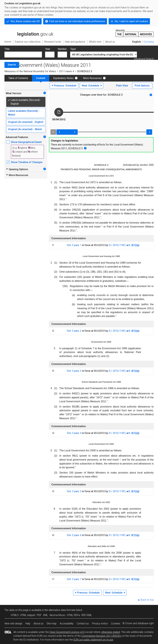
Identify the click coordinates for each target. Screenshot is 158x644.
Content (41, 78)
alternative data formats (62, 610)
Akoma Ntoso (57, 615)
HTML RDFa (73, 615)
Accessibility (67, 623)
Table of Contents (18, 78)
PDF (39, 615)
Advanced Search (144, 59)
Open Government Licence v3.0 (67, 632)
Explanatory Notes (63, 78)
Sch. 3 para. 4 (74, 433)
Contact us (83, 623)
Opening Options (17, 169)
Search (12, 65)
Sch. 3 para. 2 (74, 331)
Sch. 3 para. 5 (74, 491)
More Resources (92, 78)
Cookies (116, 623)
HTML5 (15, 615)
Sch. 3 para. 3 (74, 371)
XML (45, 615)
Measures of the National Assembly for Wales (30, 71)
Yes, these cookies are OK (25, 21)
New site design (13, 623)
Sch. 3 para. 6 (74, 535)
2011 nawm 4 (67, 71)
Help (28, 623)
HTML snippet (28, 615)
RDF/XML (87, 615)
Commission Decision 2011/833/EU (101, 636)
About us (38, 623)
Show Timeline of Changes (27, 162)
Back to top (147, 600)
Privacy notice (100, 623)
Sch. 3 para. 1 (74, 245)
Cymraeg (149, 42)
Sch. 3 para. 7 (74, 579)
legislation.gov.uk (29, 33)
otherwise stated (111, 632)
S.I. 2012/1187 (117, 245)
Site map (52, 623)
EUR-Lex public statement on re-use (93, 640)
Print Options (142, 86)
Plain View (122, 86)
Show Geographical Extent (26, 142)
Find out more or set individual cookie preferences (77, 21)
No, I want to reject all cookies (131, 21)
